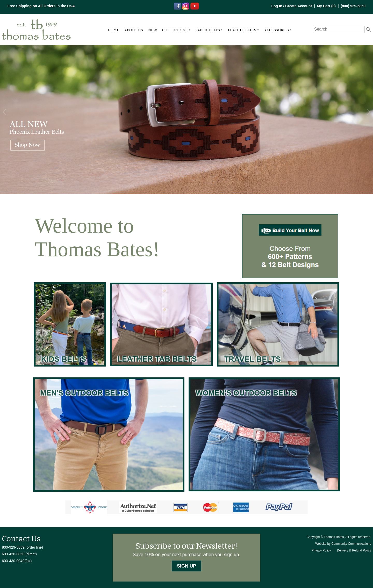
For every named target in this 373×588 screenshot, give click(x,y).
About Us (134, 30)
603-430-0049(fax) (17, 561)
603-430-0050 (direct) (19, 554)
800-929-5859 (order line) (22, 547)
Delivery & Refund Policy (354, 550)
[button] (368, 112)
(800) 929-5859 (353, 6)
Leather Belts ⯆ (243, 30)
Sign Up (187, 566)
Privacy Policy (321, 550)
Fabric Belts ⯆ (209, 30)
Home (113, 30)
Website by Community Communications (343, 544)
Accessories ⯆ (278, 30)
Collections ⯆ (176, 30)
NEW (153, 30)
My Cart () (326, 6)
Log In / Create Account (292, 6)
